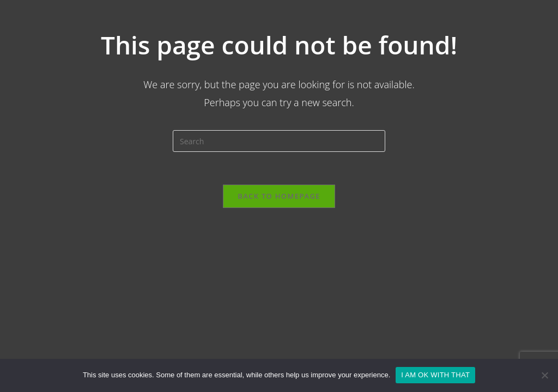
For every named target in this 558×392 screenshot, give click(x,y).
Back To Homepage (279, 196)
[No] (544, 375)
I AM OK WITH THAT (435, 375)
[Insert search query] (279, 141)
